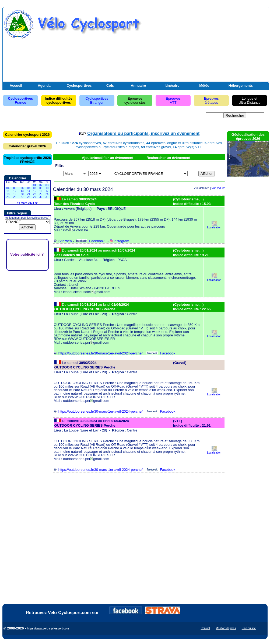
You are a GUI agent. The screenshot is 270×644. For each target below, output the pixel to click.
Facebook (90, 241)
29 (35, 197)
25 (8, 197)
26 (15, 197)
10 (47, 188)
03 (47, 185)
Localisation (214, 226)
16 (41, 191)
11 (8, 191)
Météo (204, 86)
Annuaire (138, 86)
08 (35, 188)
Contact (205, 628)
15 (35, 191)
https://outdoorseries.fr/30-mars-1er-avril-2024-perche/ (98, 353)
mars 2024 (27, 203)
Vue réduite (218, 188)
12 (15, 191)
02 (41, 185)
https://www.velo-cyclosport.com (48, 629)
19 (15, 194)
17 (47, 191)
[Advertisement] (205, 48)
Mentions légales (226, 628)
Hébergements (241, 86)
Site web (63, 241)
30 (41, 197)
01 (35, 185)
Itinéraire (172, 86)
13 (22, 191)
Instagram (119, 241)
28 (29, 197)
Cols (110, 86)
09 (41, 188)
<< (19, 203)
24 (47, 194)
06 (22, 188)
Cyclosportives (79, 86)
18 (8, 194)
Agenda (44, 86)
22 (35, 194)
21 (29, 194)
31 (47, 197)
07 (29, 188)
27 (22, 197)
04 (8, 188)
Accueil (16, 86)
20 (22, 194)
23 (41, 194)
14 (29, 191)
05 (15, 188)
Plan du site (249, 628)
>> (36, 203)
